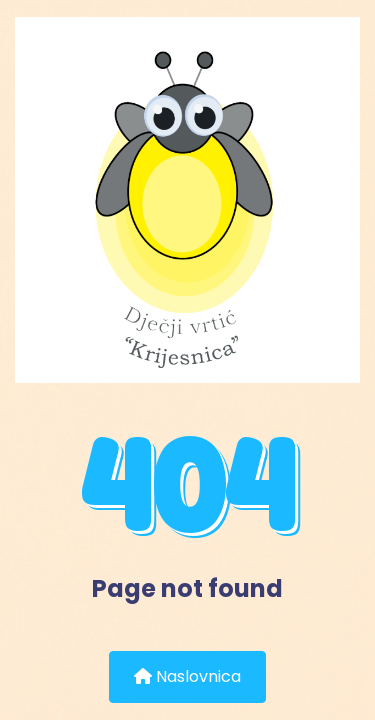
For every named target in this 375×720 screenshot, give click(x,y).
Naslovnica (187, 676)
